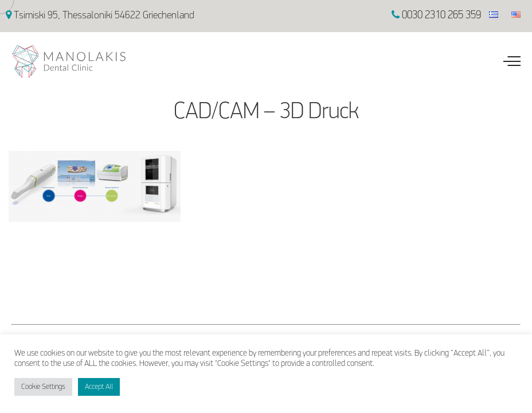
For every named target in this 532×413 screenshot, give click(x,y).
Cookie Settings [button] (43, 387)
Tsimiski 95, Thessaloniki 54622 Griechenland (100, 16)
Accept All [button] (99, 387)
